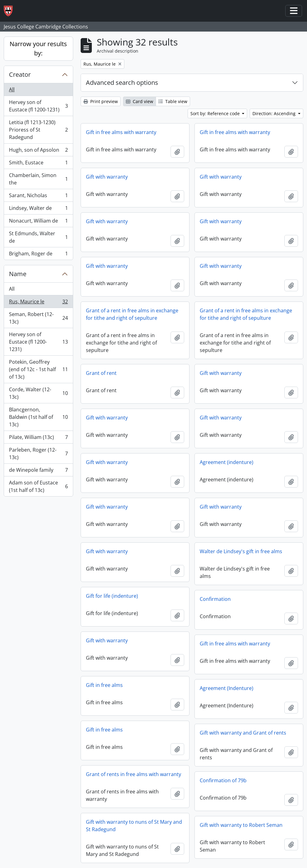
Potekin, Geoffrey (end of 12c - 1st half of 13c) (38, 369)
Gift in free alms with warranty (121, 132)
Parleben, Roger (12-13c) (38, 454)
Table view (173, 101)
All (12, 89)
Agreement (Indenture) (227, 688)
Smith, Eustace (38, 164)
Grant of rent (101, 373)
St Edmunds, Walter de (38, 237)
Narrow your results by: (38, 48)
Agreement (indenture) (227, 462)
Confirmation (215, 599)
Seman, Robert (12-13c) (38, 318)
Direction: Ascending (275, 113)
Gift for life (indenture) (112, 596)
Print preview (101, 101)
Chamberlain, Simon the (38, 179)
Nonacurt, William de (38, 222)
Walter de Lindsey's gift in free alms (241, 551)
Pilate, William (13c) (38, 438)
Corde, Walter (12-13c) (38, 393)
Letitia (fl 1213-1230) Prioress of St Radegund (38, 130)
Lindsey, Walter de (38, 209)
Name (18, 274)
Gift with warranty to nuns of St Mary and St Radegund (134, 826)
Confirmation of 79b (223, 780)
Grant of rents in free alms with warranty (133, 774)
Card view (140, 101)
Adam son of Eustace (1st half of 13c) (38, 486)
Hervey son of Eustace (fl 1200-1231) (38, 106)
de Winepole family (38, 471)
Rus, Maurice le (38, 303)
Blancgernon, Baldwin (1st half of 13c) (38, 417)
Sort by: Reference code (216, 113)
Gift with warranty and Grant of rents (243, 733)
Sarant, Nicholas (38, 197)
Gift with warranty (107, 177)
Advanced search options (122, 82)
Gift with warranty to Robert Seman (241, 825)
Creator (20, 74)
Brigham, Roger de (38, 255)
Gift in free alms (104, 685)
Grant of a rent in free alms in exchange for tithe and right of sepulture (132, 314)
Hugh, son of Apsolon (38, 151)
